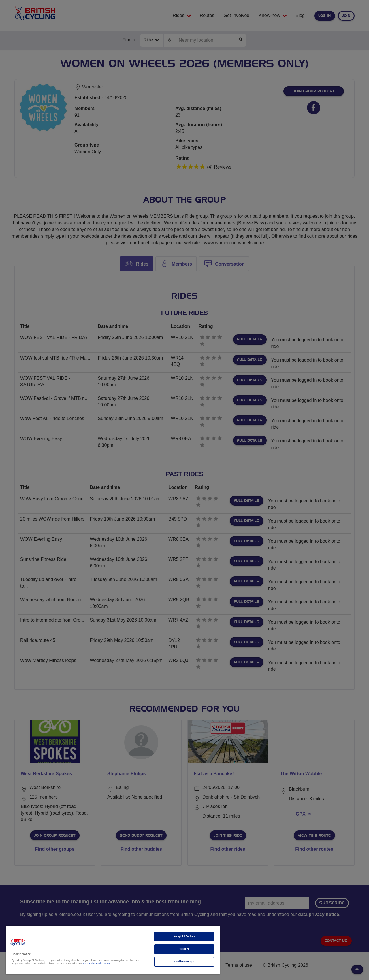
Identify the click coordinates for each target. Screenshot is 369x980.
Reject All (184, 949)
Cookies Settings (184, 962)
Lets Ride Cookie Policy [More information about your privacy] (97, 964)
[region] (113, 950)
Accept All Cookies (184, 936)
